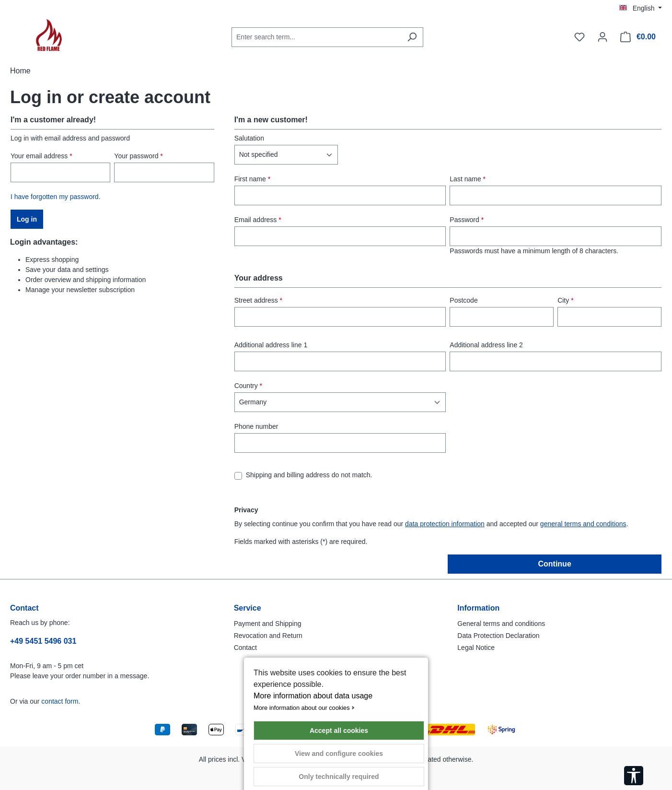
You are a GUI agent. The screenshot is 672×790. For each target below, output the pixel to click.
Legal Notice (476, 648)
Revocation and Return (268, 636)
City (565, 300)
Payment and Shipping (268, 624)
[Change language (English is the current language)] (641, 8)
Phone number (256, 426)
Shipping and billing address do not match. (309, 475)
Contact (245, 648)
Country (248, 386)
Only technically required (339, 777)
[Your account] (602, 37)
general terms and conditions (583, 524)
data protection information (445, 524)
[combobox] (316, 37)
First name (252, 179)
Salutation (249, 138)
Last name (468, 179)
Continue (554, 564)
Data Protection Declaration (498, 636)
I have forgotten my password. (56, 197)
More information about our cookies (302, 708)
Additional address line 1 (271, 345)
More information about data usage (313, 696)
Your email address (41, 156)
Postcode (463, 300)
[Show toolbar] (634, 776)
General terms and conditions (501, 624)
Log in (27, 219)
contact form (60, 701)
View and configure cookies (339, 754)
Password (467, 220)
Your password (138, 156)
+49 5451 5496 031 (43, 641)
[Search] (412, 37)
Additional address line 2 (486, 345)
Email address (258, 220)
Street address (258, 300)
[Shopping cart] (638, 37)
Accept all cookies (339, 731)
